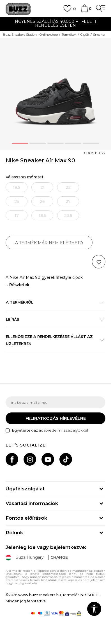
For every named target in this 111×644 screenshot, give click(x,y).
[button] (99, 262)
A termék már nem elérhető (49, 243)
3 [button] (55, 144)
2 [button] (38, 144)
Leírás (53, 319)
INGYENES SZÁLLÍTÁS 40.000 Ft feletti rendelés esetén (56, 23)
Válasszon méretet (25, 177)
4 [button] (73, 144)
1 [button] (20, 144)
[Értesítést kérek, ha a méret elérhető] (17, 187)
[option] (55, 24)
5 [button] (91, 144)
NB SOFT (89, 595)
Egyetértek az (50, 430)
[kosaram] (84, 11)
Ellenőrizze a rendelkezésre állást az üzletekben (53, 340)
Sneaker (99, 35)
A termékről (53, 302)
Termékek (69, 35)
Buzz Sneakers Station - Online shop (30, 35)
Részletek (19, 285)
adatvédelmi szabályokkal (63, 430)
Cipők (85, 35)
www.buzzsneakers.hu (40, 595)
